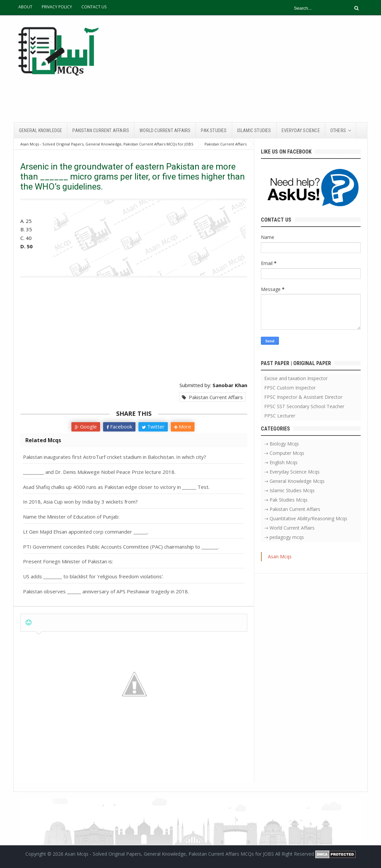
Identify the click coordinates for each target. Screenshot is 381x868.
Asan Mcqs (280, 556)
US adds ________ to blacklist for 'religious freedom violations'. (93, 576)
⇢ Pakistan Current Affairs (292, 509)
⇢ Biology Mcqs (282, 444)
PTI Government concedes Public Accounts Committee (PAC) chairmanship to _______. (121, 547)
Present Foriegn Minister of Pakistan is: (68, 561)
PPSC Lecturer (280, 416)
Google (86, 426)
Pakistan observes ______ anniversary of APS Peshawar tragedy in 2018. (106, 591)
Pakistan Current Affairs (212, 397)
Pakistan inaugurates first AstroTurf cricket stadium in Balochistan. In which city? (115, 457)
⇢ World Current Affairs (289, 528)
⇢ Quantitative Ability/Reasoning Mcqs (306, 518)
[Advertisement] (246, 69)
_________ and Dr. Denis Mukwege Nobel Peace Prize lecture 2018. (99, 472)
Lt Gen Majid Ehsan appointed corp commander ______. (86, 532)
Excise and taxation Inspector (296, 378)
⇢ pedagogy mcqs (284, 537)
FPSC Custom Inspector (290, 388)
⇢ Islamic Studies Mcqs (289, 490)
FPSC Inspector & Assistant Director (303, 397)
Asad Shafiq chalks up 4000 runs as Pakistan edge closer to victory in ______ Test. (116, 487)
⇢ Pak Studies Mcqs (286, 500)
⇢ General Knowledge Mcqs (294, 481)
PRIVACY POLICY (57, 7)
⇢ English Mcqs (281, 462)
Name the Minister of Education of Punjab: (71, 517)
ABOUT (25, 7)
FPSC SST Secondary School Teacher (304, 406)
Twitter (153, 426)
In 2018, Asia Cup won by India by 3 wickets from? (80, 502)
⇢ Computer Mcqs (284, 453)
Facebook (119, 426)
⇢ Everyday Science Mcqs (292, 472)
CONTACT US (94, 7)
